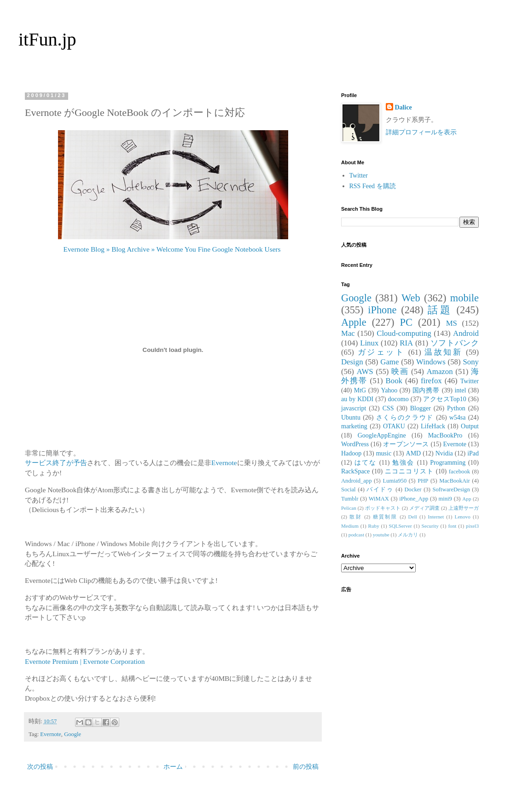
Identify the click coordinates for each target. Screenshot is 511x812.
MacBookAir (454, 481)
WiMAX (379, 499)
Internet (436, 517)
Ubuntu (351, 418)
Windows (431, 362)
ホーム (173, 767)
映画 (400, 371)
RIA (406, 343)
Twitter (359, 176)
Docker (413, 490)
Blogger (421, 408)
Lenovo (463, 517)
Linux (369, 343)
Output (470, 426)
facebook (459, 472)
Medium (350, 526)
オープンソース (406, 444)
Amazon (440, 371)
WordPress (355, 444)
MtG (360, 390)
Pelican (349, 508)
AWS (365, 371)
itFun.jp (47, 39)
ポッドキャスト (383, 508)
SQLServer (400, 526)
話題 (440, 310)
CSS (388, 408)
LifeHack (433, 426)
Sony (471, 362)
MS (452, 323)
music (384, 453)
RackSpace (355, 471)
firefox (431, 381)
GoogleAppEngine (382, 435)
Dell (413, 517)
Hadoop (351, 453)
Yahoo (389, 390)
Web (411, 298)
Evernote (224, 463)
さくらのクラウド (405, 418)
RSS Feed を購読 (373, 186)
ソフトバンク (455, 343)
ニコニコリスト (409, 471)
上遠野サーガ (464, 508)
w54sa (458, 418)
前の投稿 (306, 767)
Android (466, 333)
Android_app (356, 481)
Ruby (374, 526)
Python (456, 408)
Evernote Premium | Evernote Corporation (85, 661)
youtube (381, 535)
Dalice (404, 107)
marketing (354, 426)
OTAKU (394, 426)
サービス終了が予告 (56, 463)
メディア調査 (424, 508)
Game (389, 362)
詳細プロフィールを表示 (421, 132)
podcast (356, 535)
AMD (414, 453)
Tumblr (350, 499)
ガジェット (381, 352)
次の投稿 (40, 767)
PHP (423, 481)
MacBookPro (445, 435)
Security (430, 526)
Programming (448, 463)
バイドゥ (380, 490)
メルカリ (408, 535)
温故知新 (443, 352)
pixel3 (472, 526)
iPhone (382, 310)
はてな (366, 463)
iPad (473, 453)
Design (352, 362)
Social (348, 490)
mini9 (445, 499)
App (467, 499)
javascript (354, 408)
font (452, 526)
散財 (356, 517)
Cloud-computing (404, 333)
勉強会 (403, 463)
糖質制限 (385, 517)
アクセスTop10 (445, 399)
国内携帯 (426, 390)
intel (460, 390)
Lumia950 (395, 481)
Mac (348, 333)
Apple (354, 322)
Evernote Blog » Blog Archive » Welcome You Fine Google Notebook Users (172, 249)
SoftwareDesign (451, 490)
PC (406, 322)
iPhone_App (414, 499)
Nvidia (444, 453)
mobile (465, 298)
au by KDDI (357, 399)
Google (73, 734)
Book (394, 381)
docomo (398, 399)
